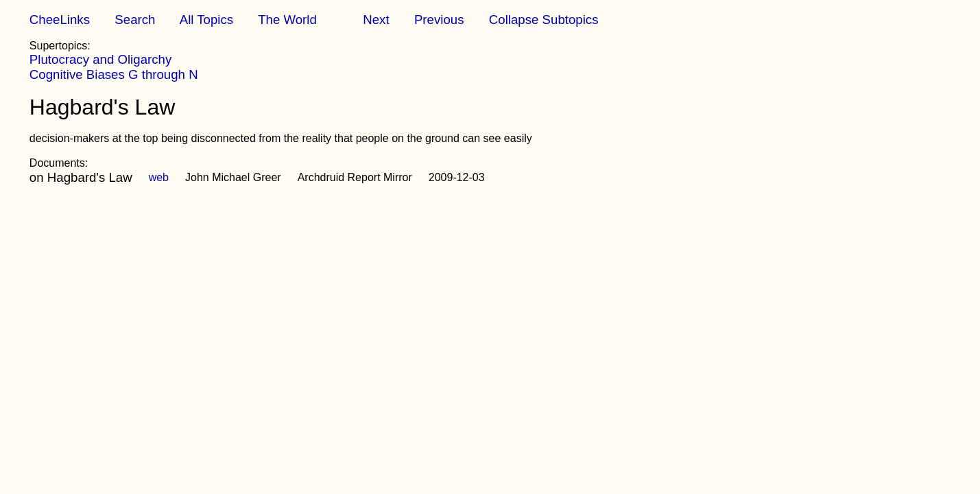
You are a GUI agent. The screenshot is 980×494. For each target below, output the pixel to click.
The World (287, 20)
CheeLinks (60, 20)
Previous (439, 20)
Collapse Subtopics (544, 20)
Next (376, 20)
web (159, 177)
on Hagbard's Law (81, 177)
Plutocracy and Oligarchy (100, 59)
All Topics (206, 20)
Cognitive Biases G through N (114, 74)
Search (135, 20)
